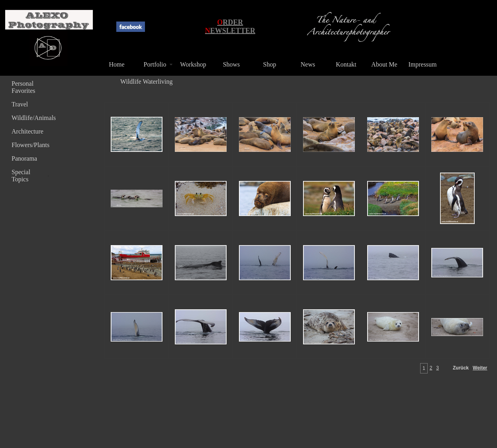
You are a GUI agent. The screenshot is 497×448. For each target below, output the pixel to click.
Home (116, 64)
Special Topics (21, 176)
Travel (20, 104)
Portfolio (155, 64)
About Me (384, 64)
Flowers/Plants (30, 145)
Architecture (27, 131)
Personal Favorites (23, 87)
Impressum (422, 64)
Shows (232, 64)
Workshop (193, 64)
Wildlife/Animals (31, 118)
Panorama (24, 158)
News (308, 64)
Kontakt (346, 64)
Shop (270, 64)
